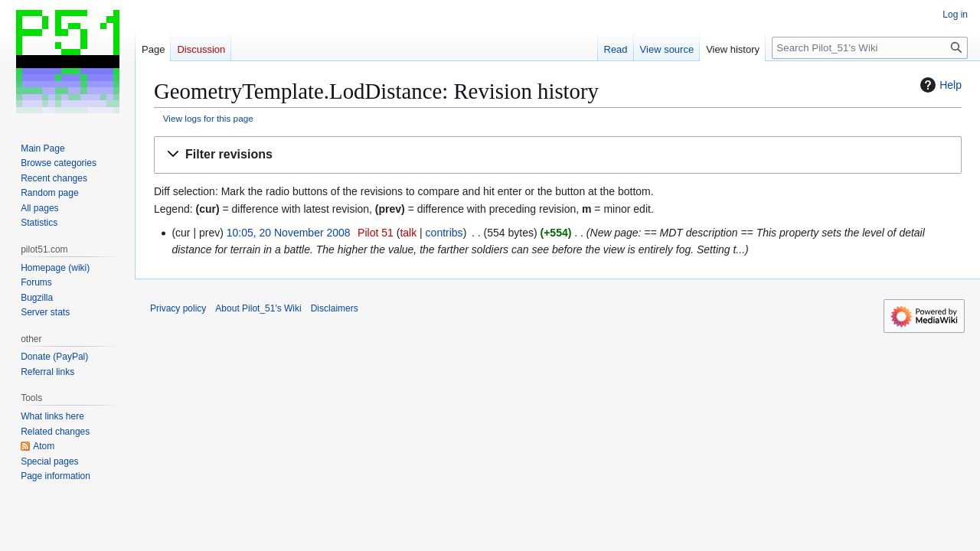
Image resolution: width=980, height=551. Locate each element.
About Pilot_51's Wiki (258, 308)
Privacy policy (178, 308)
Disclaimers (335, 308)
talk (408, 233)
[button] (558, 155)
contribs (444, 233)
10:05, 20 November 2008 (289, 233)
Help (939, 85)
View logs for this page (208, 118)
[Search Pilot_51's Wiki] (870, 48)
